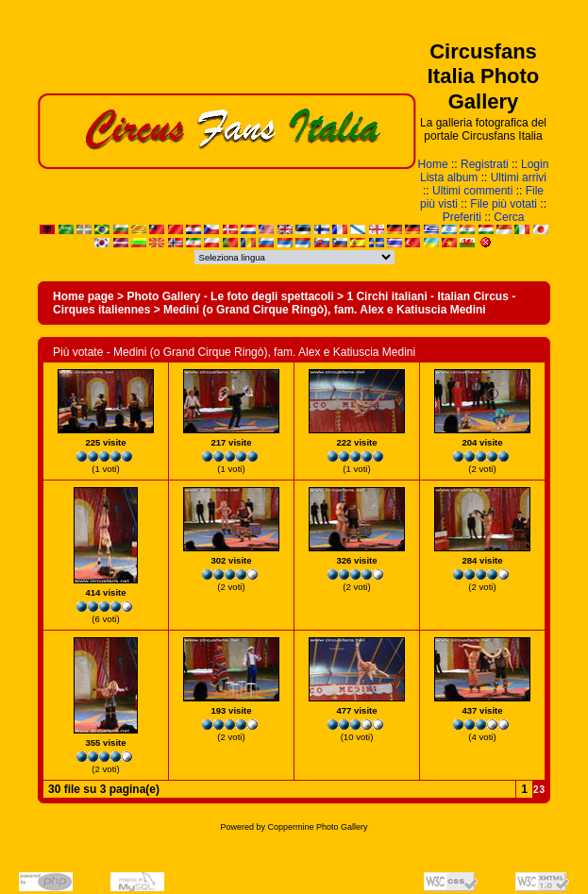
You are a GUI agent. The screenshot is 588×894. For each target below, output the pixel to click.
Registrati (485, 164)
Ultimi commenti (472, 191)
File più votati (504, 204)
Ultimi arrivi (519, 177)
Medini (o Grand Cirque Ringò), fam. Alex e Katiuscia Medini (325, 310)
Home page (84, 296)
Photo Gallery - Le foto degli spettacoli (230, 296)
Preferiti (462, 217)
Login (535, 164)
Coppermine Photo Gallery (317, 827)
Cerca (509, 217)
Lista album (449, 177)
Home (433, 164)
